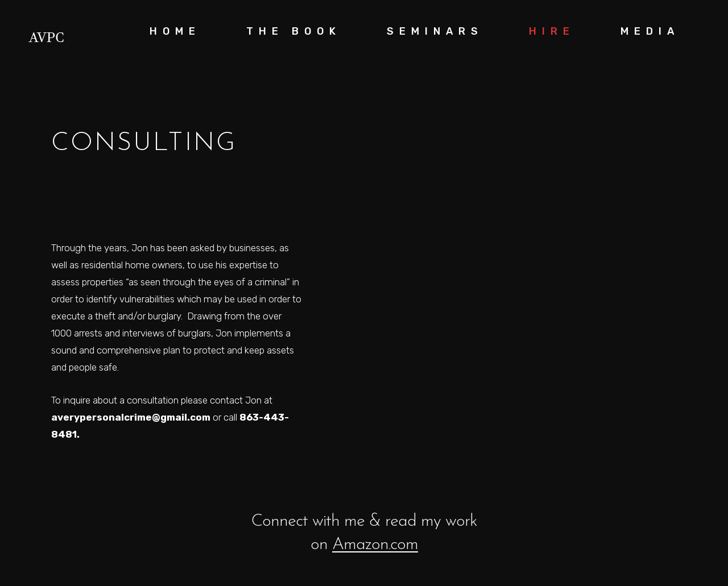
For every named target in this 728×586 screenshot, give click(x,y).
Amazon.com (375, 544)
